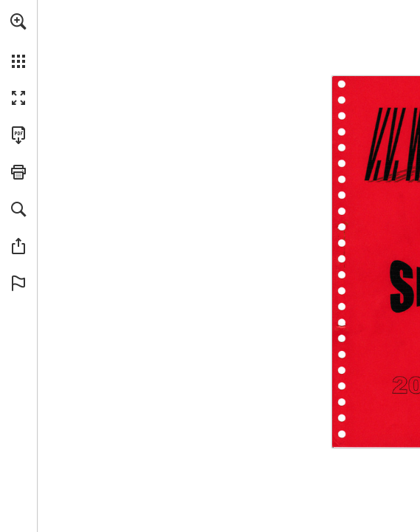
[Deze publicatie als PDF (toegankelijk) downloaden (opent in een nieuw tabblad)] (18, 135)
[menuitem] (18, 41)
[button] (18, 21)
